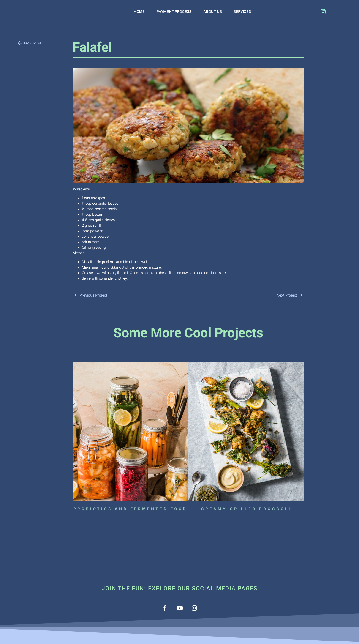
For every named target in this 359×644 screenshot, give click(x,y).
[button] (30, 43)
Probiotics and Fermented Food (130, 509)
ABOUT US (212, 11)
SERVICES (242, 11)
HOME (139, 11)
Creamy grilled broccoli (246, 509)
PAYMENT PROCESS (174, 11)
